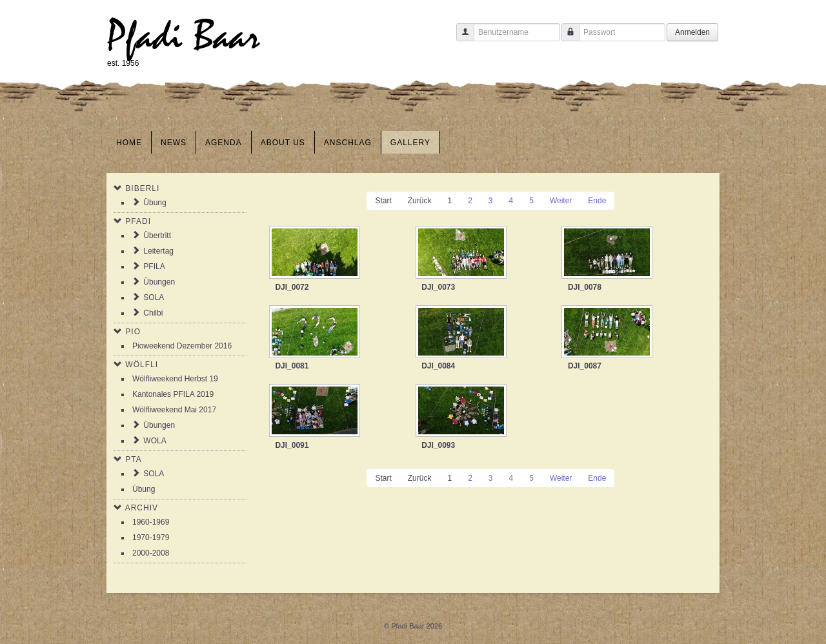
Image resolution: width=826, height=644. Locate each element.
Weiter (561, 201)
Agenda (224, 143)
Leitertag (158, 251)
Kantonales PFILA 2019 (173, 394)
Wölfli (142, 365)
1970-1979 (151, 538)
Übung (155, 203)
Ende (597, 201)
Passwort (566, 38)
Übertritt (157, 236)
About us (283, 143)
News (174, 143)
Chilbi (153, 313)
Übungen (159, 282)
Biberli (142, 188)
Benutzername (460, 38)
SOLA (154, 297)
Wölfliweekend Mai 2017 (174, 410)
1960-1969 (151, 522)
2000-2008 (151, 553)
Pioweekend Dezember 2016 (182, 346)
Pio (133, 332)
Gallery (410, 143)
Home (129, 143)
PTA (133, 459)
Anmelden (692, 32)
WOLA (155, 441)
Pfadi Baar (184, 36)
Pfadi (138, 221)
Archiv (142, 508)
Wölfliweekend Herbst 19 (175, 379)
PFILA (154, 267)
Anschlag (348, 143)
